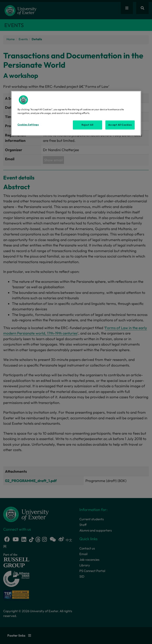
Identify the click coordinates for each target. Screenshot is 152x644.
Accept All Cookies (120, 125)
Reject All (87, 125)
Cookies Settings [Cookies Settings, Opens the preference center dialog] (28, 125)
